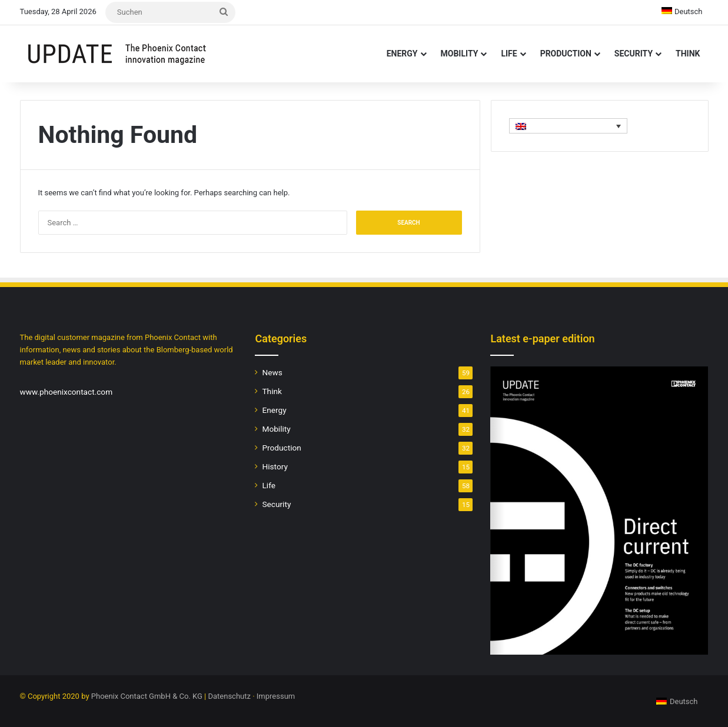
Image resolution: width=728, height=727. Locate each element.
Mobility (460, 54)
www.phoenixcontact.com (67, 392)
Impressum (276, 696)
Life (509, 54)
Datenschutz (229, 696)
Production (566, 54)
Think (688, 54)
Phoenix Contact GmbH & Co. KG (147, 696)
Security (634, 54)
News (272, 372)
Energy (402, 54)
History (275, 466)
